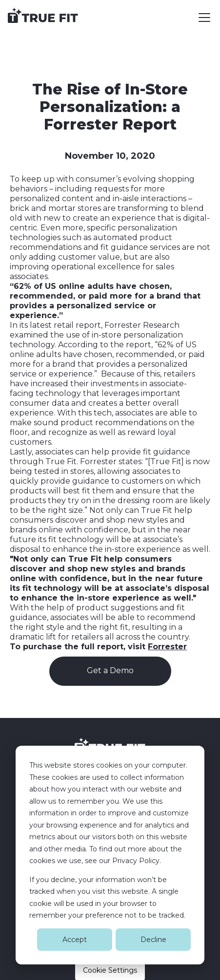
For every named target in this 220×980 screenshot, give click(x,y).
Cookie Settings (110, 970)
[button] (202, 18)
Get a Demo (110, 670)
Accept (75, 940)
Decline (153, 940)
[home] (43, 18)
